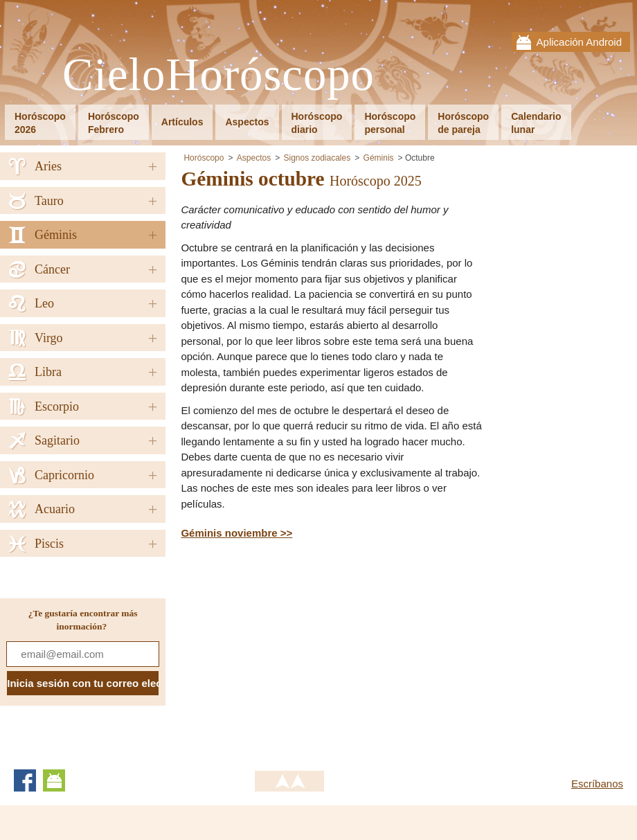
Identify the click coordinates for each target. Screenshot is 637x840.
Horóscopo (204, 158)
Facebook (25, 780)
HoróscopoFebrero (114, 123)
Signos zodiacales (317, 158)
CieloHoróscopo (218, 75)
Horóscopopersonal (390, 123)
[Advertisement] (297, 652)
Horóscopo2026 (40, 123)
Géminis (379, 158)
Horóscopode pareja (463, 123)
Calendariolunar (536, 123)
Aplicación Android (579, 42)
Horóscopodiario (317, 123)
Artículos (182, 122)
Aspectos (247, 122)
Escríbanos (597, 784)
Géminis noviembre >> (236, 533)
